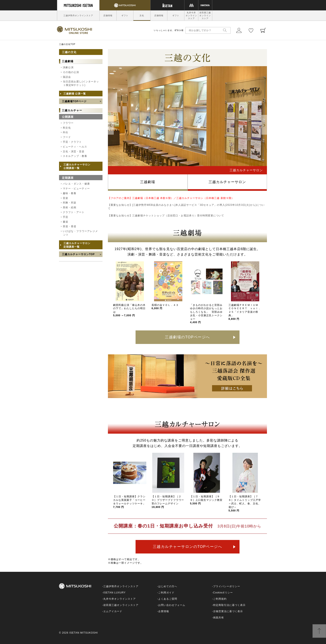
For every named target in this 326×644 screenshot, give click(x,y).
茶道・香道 (70, 226)
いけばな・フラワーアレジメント (80, 233)
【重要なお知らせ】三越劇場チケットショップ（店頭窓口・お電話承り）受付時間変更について (166, 216)
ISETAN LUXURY (114, 593)
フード (67, 137)
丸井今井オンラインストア (191, 16)
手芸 (65, 217)
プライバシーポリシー (227, 586)
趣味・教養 (70, 193)
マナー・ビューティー (76, 189)
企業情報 (164, 611)
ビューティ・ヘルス (75, 147)
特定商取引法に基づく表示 (229, 605)
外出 (65, 132)
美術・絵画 (70, 207)
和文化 (67, 128)
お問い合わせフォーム (172, 605)
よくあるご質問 (168, 599)
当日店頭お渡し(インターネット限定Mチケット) (81, 83)
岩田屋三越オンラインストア (205, 16)
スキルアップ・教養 (75, 156)
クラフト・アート (74, 212)
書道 (65, 222)
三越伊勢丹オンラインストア (78, 16)
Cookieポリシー (223, 593)
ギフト (125, 16)
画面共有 (219, 618)
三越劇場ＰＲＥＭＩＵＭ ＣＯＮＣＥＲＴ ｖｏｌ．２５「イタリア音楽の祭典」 (245, 312)
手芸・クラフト (72, 142)
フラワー (68, 123)
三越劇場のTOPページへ (187, 337)
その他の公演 (71, 72)
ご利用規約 (220, 599)
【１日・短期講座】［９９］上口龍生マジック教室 (206, 500)
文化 (142, 16)
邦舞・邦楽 (70, 203)
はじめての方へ (168, 586)
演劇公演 (68, 67)
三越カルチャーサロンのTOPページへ (188, 547)
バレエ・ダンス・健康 (76, 184)
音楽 (65, 198)
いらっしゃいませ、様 (169, 30)
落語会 (67, 77)
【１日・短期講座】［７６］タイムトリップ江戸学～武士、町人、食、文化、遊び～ (245, 503)
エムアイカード (113, 611)
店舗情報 (108, 16)
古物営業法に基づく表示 (228, 611)
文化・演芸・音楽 (74, 151)
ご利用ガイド (166, 593)
